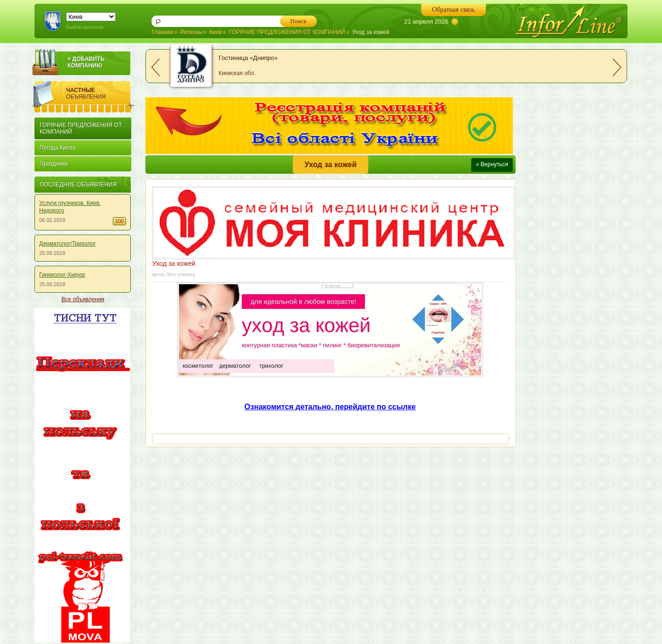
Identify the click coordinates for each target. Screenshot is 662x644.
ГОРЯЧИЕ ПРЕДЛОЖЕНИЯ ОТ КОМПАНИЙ (287, 32)
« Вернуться (492, 164)
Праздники (54, 164)
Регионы (191, 32)
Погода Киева (58, 148)
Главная (162, 32)
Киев (216, 32)
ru (521, 9)
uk (531, 9)
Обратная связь (454, 10)
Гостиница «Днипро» (248, 58)
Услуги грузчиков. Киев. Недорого (70, 207)
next (617, 67)
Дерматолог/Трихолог (68, 244)
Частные (100, 93)
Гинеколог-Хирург (62, 275)
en (542, 9)
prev (155, 67)
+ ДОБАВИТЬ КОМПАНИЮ (86, 62)
